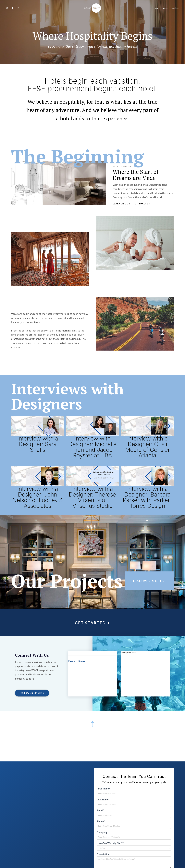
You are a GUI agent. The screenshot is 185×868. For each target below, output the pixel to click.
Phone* (101, 821)
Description (103, 854)
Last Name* (103, 800)
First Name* (103, 789)
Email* (100, 810)
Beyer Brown (78, 661)
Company (102, 832)
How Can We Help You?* (110, 843)
